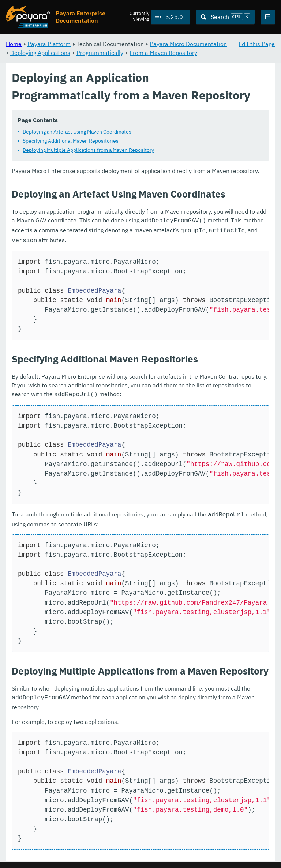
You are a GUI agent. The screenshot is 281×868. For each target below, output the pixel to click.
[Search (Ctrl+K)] (225, 17)
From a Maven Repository (163, 53)
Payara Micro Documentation (188, 44)
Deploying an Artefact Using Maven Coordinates (77, 132)
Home (14, 44)
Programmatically (100, 53)
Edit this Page (257, 44)
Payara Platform (49, 44)
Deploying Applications (40, 53)
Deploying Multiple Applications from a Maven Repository (88, 150)
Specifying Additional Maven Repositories (71, 141)
